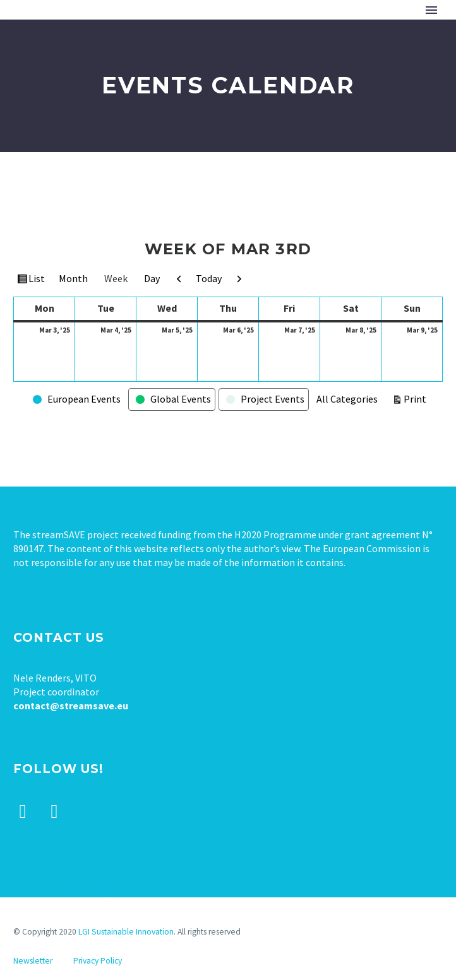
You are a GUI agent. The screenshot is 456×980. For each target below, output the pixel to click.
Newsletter (33, 961)
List (38, 280)
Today (209, 278)
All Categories (347, 399)
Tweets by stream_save (64, 894)
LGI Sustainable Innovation (126, 932)
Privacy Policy (98, 961)
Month (73, 278)
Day (152, 278)
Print (417, 398)
